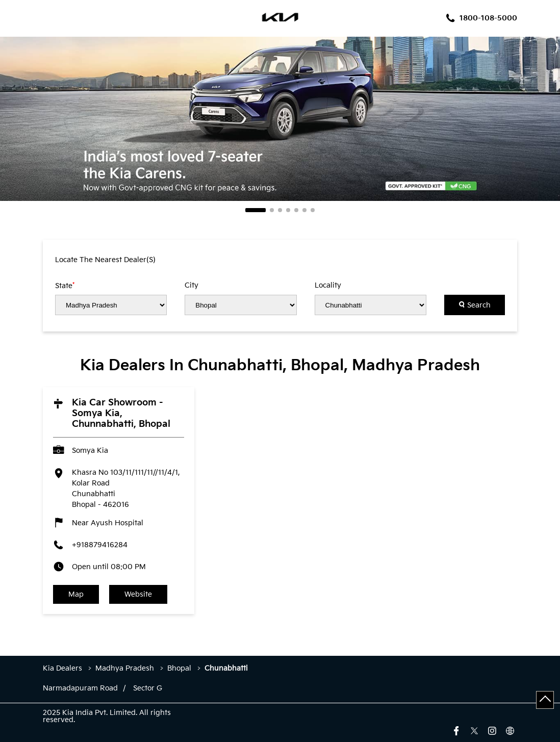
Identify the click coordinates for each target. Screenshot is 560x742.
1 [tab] (256, 210)
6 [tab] (304, 210)
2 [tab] (272, 210)
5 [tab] (296, 210)
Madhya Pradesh (125, 668)
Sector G (148, 688)
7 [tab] (313, 210)
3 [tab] (280, 210)
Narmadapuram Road (80, 688)
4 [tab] (288, 210)
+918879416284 (100, 545)
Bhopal (179, 668)
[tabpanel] (280, 119)
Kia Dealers (63, 668)
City (192, 286)
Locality (328, 286)
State (65, 286)
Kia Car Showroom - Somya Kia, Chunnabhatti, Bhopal (121, 413)
